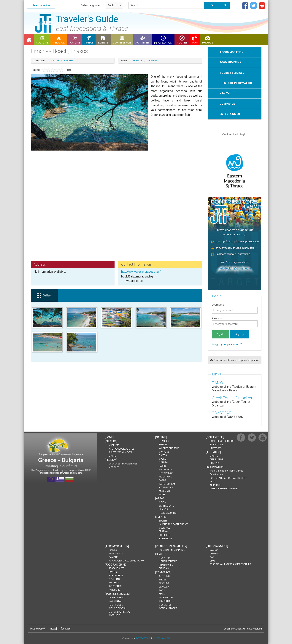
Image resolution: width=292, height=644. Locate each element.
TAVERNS (113, 572)
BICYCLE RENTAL (117, 608)
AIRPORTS (215, 485)
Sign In (221, 334)
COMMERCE (227, 104)
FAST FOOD (114, 583)
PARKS (162, 480)
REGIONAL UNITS (168, 513)
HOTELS (113, 550)
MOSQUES (114, 467)
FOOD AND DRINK (230, 62)
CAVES (162, 459)
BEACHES (164, 441)
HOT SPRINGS (166, 473)
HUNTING (214, 463)
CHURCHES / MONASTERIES (123, 464)
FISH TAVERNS (116, 576)
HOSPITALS (165, 558)
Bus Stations (216, 474)
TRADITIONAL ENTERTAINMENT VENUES (230, 564)
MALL (162, 594)
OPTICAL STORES (168, 608)
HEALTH (225, 93)
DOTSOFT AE (143, 638)
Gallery (44, 296)
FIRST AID (164, 568)
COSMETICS (165, 605)
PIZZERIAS (114, 579)
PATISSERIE (114, 590)
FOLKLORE (164, 535)
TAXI (212, 482)
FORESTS (164, 445)
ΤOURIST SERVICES (232, 73)
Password (235, 322)
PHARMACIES (166, 565)
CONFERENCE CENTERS (222, 441)
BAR (212, 557)
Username (235, 308)
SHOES (163, 580)
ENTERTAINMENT (231, 114)
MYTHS (112, 456)
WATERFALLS (166, 470)
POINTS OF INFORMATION (236, 83)
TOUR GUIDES (116, 605)
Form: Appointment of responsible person (235, 360)
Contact (66, 629)
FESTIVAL (164, 531)
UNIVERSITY (216, 448)
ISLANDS (163, 509)
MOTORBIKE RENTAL (119, 612)
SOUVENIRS (165, 601)
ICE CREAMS (115, 586)
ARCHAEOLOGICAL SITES (121, 449)
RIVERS (163, 455)
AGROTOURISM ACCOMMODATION (126, 561)
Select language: (91, 5)
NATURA (163, 462)
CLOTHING (164, 576)
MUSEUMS (114, 445)
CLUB (212, 561)
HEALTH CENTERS (168, 561)
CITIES (162, 502)
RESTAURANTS (116, 568)
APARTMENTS (116, 554)
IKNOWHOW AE (161, 638)
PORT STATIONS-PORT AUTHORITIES (228, 478)
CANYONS (164, 452)
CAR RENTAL (115, 601)
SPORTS (163, 521)
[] (109, 437)
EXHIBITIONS (166, 539)
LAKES (162, 466)
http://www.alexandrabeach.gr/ (141, 272)
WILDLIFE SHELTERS (169, 448)
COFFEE (214, 554)
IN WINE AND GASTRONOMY (173, 524)
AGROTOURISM (167, 484)
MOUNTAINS (165, 477)
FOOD (162, 590)
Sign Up (240, 334)
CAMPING (113, 557)
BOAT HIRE (114, 615)
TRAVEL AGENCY (117, 598)
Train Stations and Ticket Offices (226, 471)
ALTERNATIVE (166, 488)
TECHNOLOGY (166, 598)
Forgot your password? (227, 344)
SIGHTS (163, 495)
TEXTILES (164, 583)
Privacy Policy (38, 629)
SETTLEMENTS (166, 506)
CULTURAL (164, 528)
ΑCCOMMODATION (232, 52)
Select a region (41, 5)
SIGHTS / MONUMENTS (120, 452)
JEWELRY (164, 587)
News (53, 629)
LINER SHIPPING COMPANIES (224, 489)
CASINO (214, 550)
